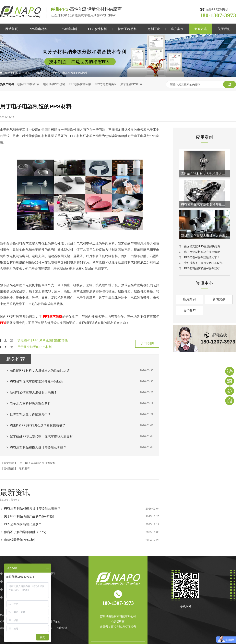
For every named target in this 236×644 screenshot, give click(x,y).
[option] (118, 56)
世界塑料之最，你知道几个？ (30, 414)
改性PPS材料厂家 (28, 84)
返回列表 (147, 344)
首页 (28, 73)
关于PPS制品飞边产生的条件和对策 (29, 516)
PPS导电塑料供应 (106, 84)
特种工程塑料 (127, 29)
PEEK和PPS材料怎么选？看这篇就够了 (38, 425)
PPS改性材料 (98, 29)
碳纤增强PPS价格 (54, 84)
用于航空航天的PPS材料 (35, 347)
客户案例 (177, 29)
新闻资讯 (201, 29)
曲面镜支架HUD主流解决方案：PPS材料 (205, 246)
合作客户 (189, 310)
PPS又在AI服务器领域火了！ (202, 257)
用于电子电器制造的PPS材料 (69, 73)
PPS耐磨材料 (68, 29)
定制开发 (154, 29)
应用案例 (189, 299)
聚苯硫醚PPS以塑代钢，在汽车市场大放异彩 (41, 436)
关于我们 (224, 29)
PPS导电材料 (38, 29)
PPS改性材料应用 (80, 84)
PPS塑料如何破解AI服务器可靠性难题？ (205, 268)
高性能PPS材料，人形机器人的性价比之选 (40, 370)
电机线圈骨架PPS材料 (20, 540)
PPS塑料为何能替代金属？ (23, 524)
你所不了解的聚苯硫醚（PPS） (26, 532)
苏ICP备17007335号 (124, 627)
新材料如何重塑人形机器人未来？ (33, 392)
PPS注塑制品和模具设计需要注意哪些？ (38, 447)
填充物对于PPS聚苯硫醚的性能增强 (42, 340)
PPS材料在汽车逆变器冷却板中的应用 (37, 381)
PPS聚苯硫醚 (53, 317)
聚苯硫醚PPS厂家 (131, 84)
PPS (3, 323)
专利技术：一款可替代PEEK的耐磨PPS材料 (205, 263)
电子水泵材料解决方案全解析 (30, 403)
